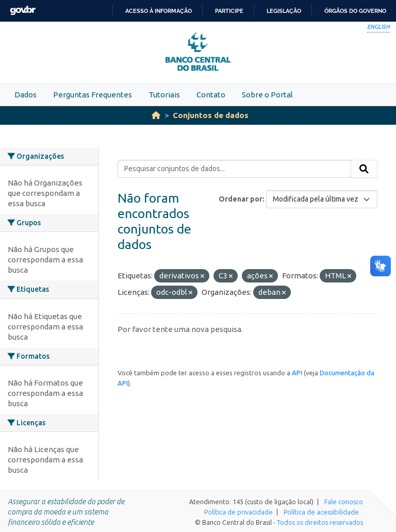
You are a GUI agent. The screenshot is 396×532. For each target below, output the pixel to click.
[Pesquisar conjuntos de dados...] (234, 169)
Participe (229, 11)
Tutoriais (164, 95)
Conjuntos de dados (211, 115)
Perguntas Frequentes (93, 95)
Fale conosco (344, 502)
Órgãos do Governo (355, 11)
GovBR (23, 11)
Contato (211, 95)
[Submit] (364, 169)
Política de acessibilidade (321, 512)
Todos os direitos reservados (320, 522)
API (297, 373)
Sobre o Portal (267, 95)
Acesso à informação (159, 11)
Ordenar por (241, 199)
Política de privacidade (238, 512)
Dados (26, 95)
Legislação (284, 11)
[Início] (156, 115)
